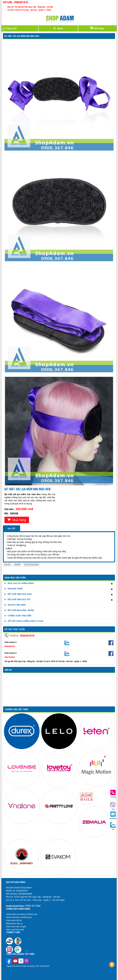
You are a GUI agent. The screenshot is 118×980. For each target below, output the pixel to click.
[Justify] (58, 28)
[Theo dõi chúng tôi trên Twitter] (21, 961)
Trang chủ (9, 28)
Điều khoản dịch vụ (14, 923)
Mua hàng (17, 520)
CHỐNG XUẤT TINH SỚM (19, 616)
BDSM (17, 565)
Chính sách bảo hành (15, 930)
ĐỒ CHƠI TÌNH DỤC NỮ (19, 599)
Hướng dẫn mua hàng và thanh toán (22, 914)
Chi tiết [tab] (12, 528)
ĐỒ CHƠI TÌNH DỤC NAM (20, 594)
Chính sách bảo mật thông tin (19, 917)
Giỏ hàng (97, 27)
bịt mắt (7, 565)
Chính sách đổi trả (14, 920)
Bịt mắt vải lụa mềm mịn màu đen (22, 36)
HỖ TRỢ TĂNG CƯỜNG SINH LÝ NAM (25, 621)
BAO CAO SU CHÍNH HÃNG (21, 583)
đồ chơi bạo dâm (31, 565)
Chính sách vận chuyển (16, 927)
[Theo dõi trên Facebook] (9, 961)
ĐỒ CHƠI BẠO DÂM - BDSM (21, 610)
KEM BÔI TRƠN (15, 589)
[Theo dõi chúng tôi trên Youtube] (15, 961)
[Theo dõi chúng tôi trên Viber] (27, 961)
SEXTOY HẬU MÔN (17, 605)
